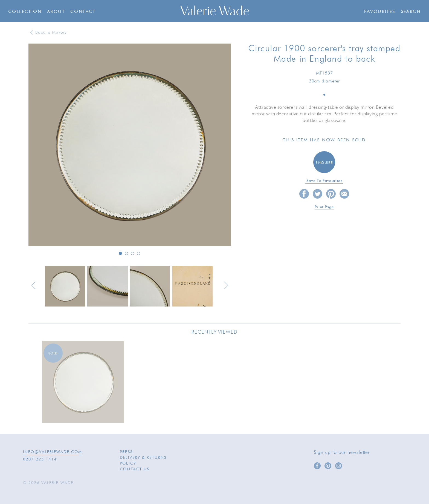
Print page (324, 207)
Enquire (324, 163)
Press (126, 452)
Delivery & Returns (143, 458)
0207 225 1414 (40, 459)
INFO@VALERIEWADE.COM (53, 452)
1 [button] (120, 253)
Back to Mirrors (51, 33)
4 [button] (138, 253)
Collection (25, 12)
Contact (83, 12)
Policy (128, 463)
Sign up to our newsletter (342, 453)
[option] (130, 145)
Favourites (380, 12)
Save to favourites (324, 181)
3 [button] (132, 253)
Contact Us (135, 469)
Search (411, 12)
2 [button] (126, 253)
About (56, 12)
